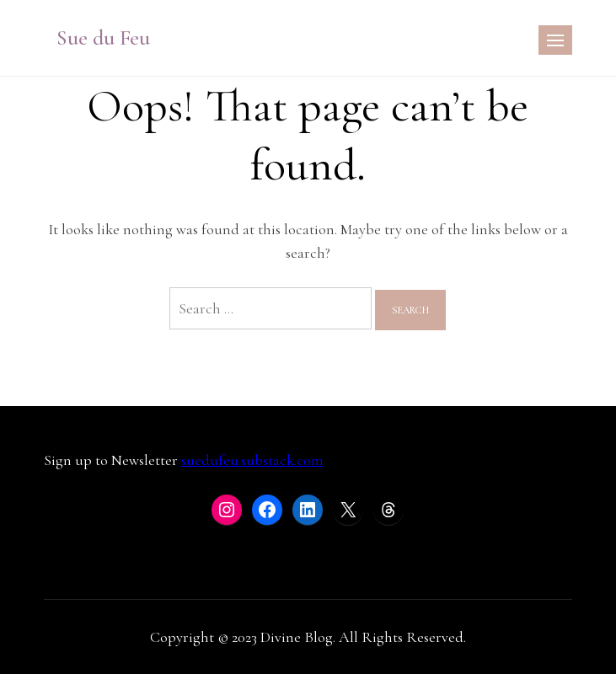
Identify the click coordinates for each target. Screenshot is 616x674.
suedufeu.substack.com (252, 460)
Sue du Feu (103, 37)
